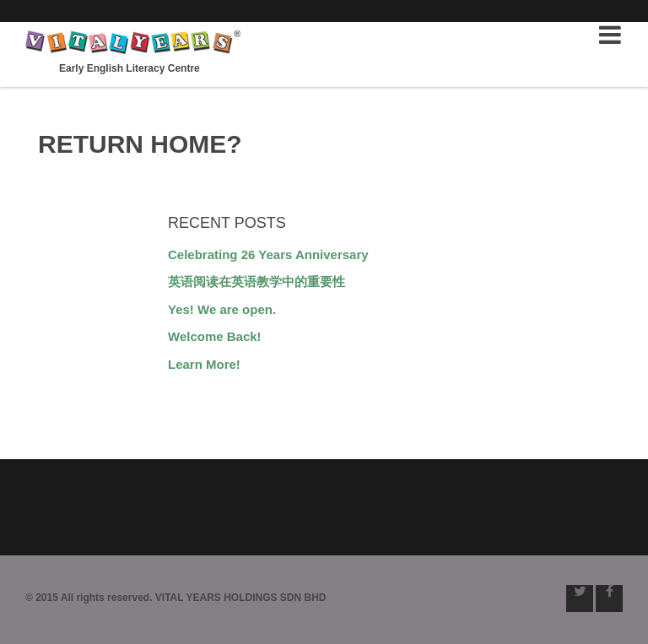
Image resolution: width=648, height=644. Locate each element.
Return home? (140, 144)
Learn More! (204, 364)
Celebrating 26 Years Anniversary (268, 254)
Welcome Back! (215, 336)
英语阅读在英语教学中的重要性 (256, 281)
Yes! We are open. (222, 309)
